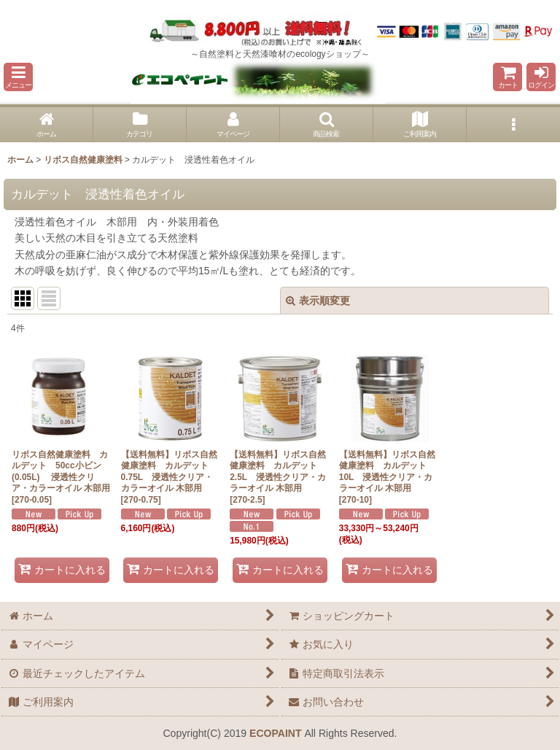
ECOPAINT (275, 733)
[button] (18, 77)
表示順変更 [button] (318, 301)
